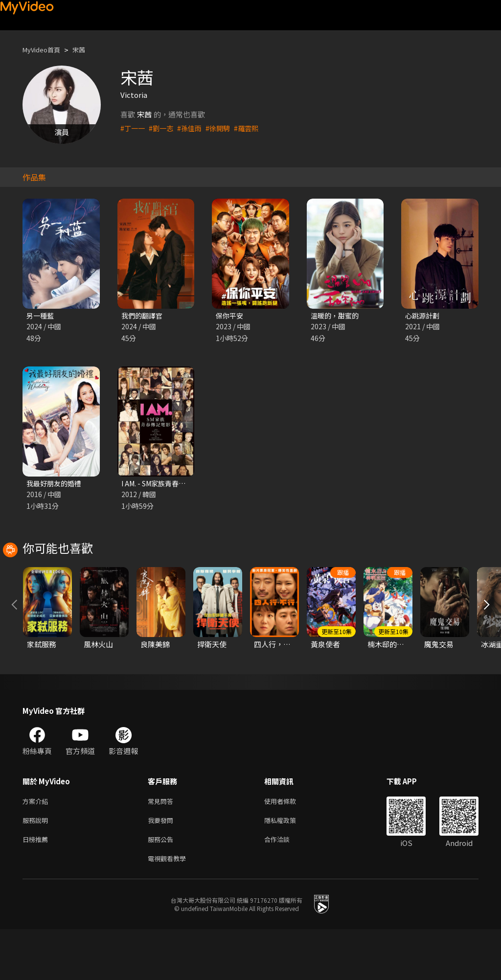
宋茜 (87, 50)
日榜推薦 (37, 888)
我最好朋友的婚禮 (56, 485)
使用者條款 (288, 847)
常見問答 (162, 847)
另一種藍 (41, 316)
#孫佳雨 (193, 128)
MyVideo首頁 (45, 50)
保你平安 (230, 316)
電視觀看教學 (170, 908)
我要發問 (162, 867)
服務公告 (162, 888)
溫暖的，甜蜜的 (336, 316)
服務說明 (37, 867)
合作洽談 (285, 888)
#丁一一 (133, 128)
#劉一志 (163, 128)
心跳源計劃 (423, 316)
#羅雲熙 (253, 128)
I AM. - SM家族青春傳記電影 (167, 485)
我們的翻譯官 (143, 316)
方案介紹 (37, 847)
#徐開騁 (223, 128)
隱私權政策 (288, 867)
